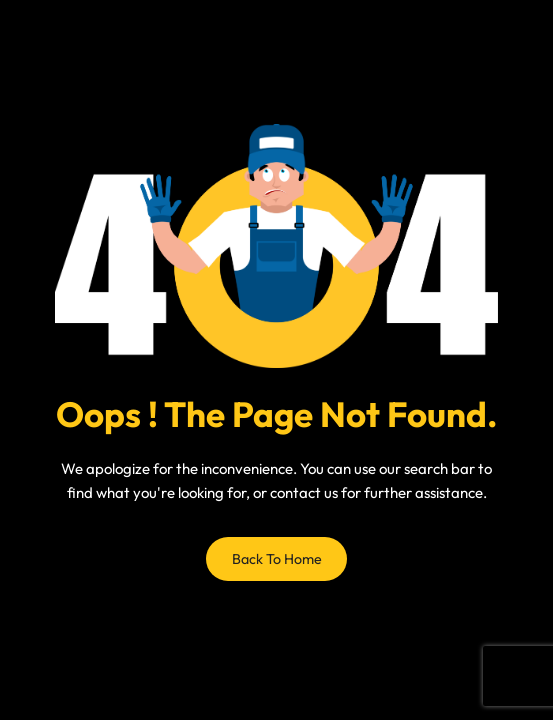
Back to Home (277, 559)
